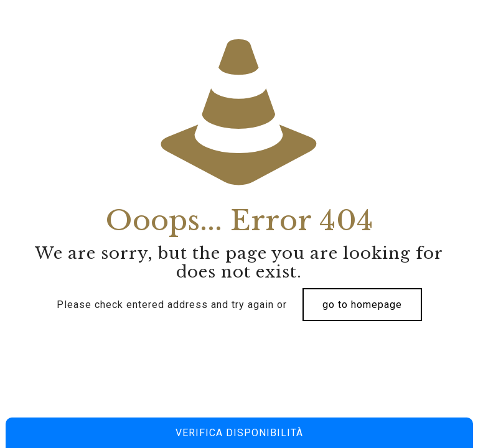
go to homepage (362, 305)
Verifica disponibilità (239, 433)
